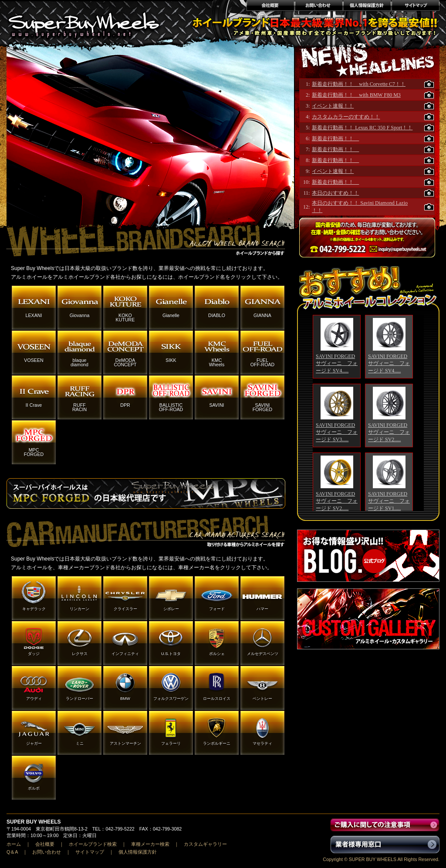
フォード (217, 609)
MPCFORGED (34, 452)
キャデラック (34, 609)
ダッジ (34, 654)
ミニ (80, 743)
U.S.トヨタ (171, 654)
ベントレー (262, 699)
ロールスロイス (217, 699)
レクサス (80, 654)
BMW (125, 699)
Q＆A (12, 852)
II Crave (34, 405)
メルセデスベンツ (263, 654)
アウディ (34, 699)
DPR (125, 405)
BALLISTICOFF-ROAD (171, 407)
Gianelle (171, 315)
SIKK (171, 360)
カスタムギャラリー (205, 844)
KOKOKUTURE (125, 317)
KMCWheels (217, 362)
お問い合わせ (319, 7)
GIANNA (262, 315)
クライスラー (125, 609)
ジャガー (34, 743)
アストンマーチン (125, 743)
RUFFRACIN (79, 407)
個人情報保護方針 (367, 7)
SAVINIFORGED (263, 407)
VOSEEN (34, 360)
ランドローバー (79, 699)
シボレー (171, 609)
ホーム (14, 844)
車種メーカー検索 (150, 844)
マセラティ (262, 743)
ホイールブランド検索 (93, 844)
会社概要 (270, 7)
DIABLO (217, 315)
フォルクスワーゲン (171, 699)
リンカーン (79, 609)
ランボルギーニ (217, 743)
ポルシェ (217, 654)
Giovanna (80, 315)
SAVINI (216, 405)
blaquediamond (79, 362)
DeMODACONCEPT (125, 362)
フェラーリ (171, 743)
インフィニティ (125, 654)
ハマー (262, 609)
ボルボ (34, 788)
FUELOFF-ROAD (263, 362)
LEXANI (34, 315)
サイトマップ (416, 7)
